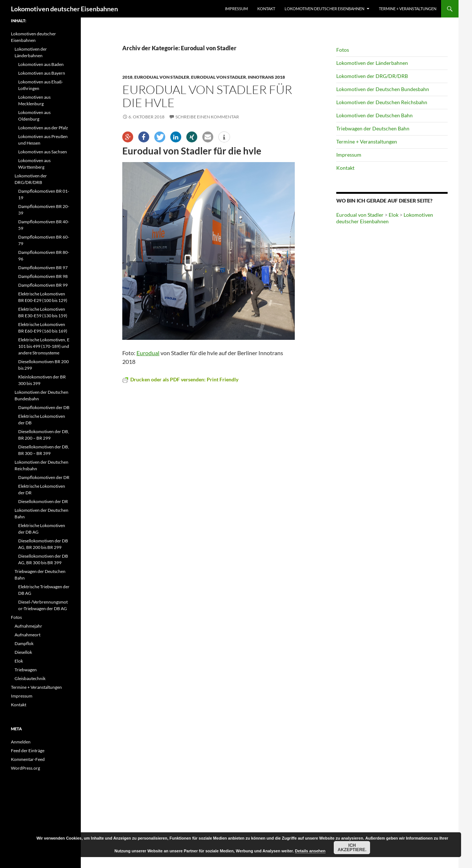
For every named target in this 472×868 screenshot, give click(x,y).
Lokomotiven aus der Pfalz (43, 128)
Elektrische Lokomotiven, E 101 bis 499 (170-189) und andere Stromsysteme (44, 346)
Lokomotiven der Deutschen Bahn (374, 115)
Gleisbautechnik (30, 678)
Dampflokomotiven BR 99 (43, 285)
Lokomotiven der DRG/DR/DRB (372, 76)
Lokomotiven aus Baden (41, 64)
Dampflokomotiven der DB (44, 407)
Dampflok (24, 643)
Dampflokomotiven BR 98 (43, 276)
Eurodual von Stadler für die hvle (207, 96)
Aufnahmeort (27, 635)
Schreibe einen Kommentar (207, 117)
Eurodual (148, 353)
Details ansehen (310, 851)
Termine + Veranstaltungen (408, 9)
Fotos (343, 50)
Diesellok (23, 652)
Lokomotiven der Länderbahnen (372, 63)
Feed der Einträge (28, 751)
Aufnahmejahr (28, 626)
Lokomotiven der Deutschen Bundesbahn (383, 89)
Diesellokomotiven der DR (43, 501)
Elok (394, 215)
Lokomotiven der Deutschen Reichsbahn (382, 102)
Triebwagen (26, 670)
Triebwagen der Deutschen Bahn (373, 128)
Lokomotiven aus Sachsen (43, 152)
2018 (127, 77)
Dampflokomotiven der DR (44, 477)
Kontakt (266, 9)
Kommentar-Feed (28, 759)
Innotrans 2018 (266, 77)
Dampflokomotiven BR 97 (43, 268)
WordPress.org (25, 768)
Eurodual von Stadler (162, 77)
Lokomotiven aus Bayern (42, 73)
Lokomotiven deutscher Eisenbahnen (64, 9)
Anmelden (21, 742)
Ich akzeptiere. (352, 848)
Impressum (236, 9)
